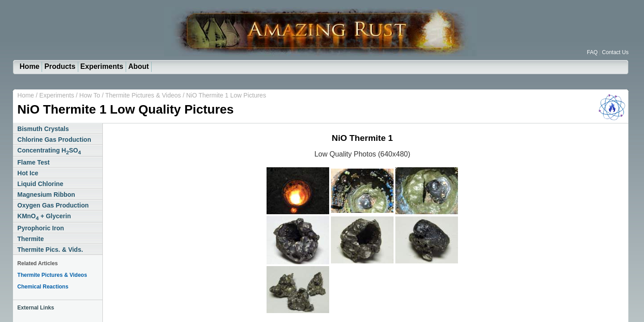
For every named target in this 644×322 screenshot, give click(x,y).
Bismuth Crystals (43, 129)
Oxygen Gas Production (53, 205)
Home (30, 66)
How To (90, 95)
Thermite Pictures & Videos (143, 95)
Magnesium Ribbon (46, 195)
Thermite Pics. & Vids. (50, 250)
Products (60, 66)
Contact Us (615, 52)
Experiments (102, 66)
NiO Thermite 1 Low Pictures (226, 95)
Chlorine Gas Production (54, 140)
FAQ (592, 52)
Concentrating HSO (49, 151)
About (139, 66)
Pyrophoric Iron (41, 228)
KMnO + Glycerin (44, 217)
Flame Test (34, 162)
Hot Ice (28, 173)
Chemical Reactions (43, 287)
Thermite (31, 239)
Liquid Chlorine (40, 184)
